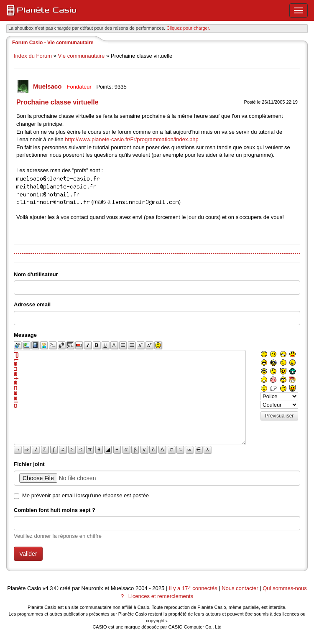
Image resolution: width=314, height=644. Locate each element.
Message (25, 335)
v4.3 (48, 588)
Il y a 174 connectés (194, 588)
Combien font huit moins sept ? (55, 510)
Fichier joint (29, 464)
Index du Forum (33, 56)
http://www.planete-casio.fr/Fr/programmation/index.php (131, 139)
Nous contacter (240, 588)
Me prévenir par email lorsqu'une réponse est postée (86, 495)
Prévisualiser (280, 416)
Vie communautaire (82, 56)
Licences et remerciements (161, 596)
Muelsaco (48, 86)
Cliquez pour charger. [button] (188, 28)
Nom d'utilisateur (36, 274)
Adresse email (32, 304)
